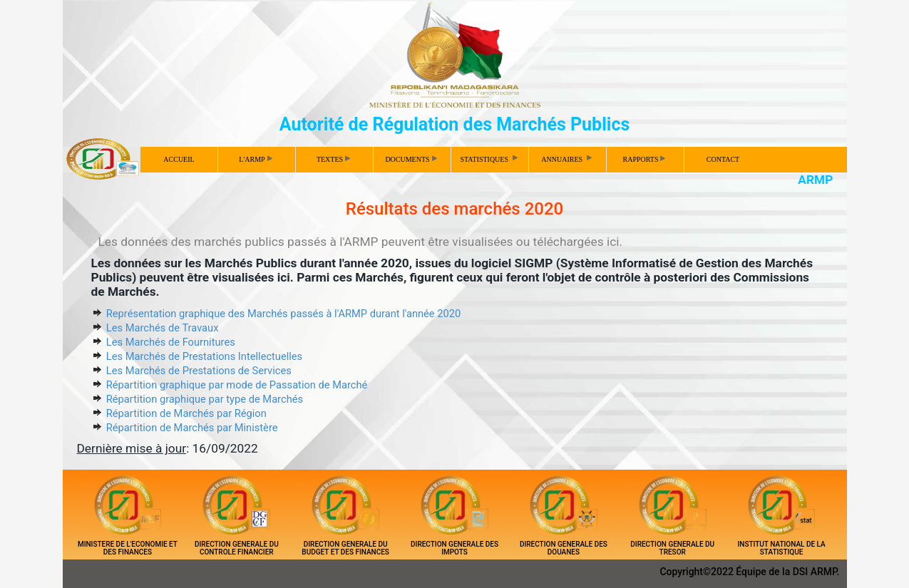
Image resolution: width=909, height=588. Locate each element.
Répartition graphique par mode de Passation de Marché (237, 385)
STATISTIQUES (489, 158)
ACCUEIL (179, 159)
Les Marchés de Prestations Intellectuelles (204, 356)
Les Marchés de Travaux (163, 328)
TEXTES (333, 159)
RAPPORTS (644, 159)
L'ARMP (255, 159)
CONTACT (723, 159)
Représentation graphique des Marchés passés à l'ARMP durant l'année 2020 (283, 314)
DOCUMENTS (411, 159)
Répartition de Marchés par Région (186, 413)
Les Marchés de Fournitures (171, 342)
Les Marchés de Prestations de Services (199, 371)
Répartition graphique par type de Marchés (205, 399)
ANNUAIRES (567, 158)
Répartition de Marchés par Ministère (192, 428)
